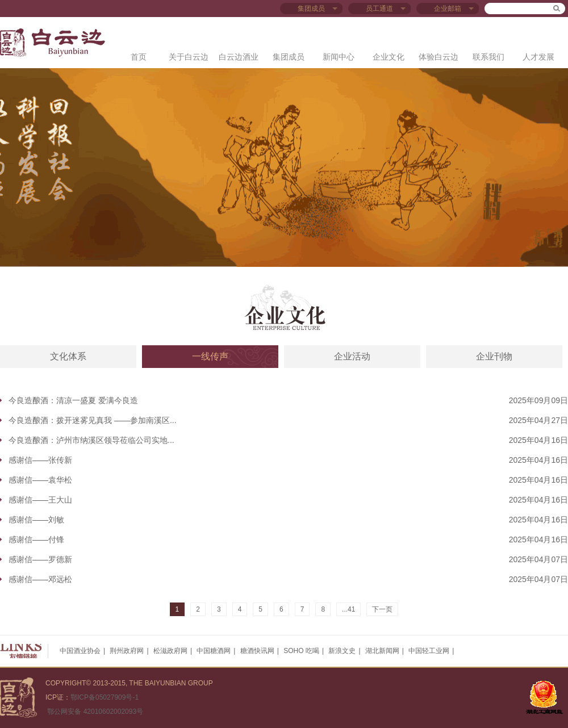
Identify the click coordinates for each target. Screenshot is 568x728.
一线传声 (210, 356)
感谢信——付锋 (36, 539)
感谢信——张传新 (40, 460)
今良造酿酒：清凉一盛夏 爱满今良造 (73, 400)
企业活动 (352, 356)
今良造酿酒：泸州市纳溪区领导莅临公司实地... (91, 440)
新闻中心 (339, 57)
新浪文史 (342, 651)
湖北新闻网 (382, 651)
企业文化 (389, 57)
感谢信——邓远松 (40, 579)
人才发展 (538, 57)
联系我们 (488, 57)
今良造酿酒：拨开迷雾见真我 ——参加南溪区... (93, 420)
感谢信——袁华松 (40, 480)
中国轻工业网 (429, 651)
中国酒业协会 (80, 651)
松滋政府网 (170, 651)
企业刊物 (494, 356)
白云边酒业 (239, 57)
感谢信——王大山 (40, 500)
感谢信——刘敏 (36, 520)
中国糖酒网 (214, 651)
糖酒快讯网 (257, 651)
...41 (348, 609)
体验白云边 (438, 57)
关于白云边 (189, 57)
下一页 (382, 609)
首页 (139, 57)
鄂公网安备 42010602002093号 (94, 712)
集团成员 (289, 57)
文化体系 (68, 356)
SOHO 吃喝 (301, 651)
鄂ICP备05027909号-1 (105, 697)
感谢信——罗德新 (40, 559)
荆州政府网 (127, 651)
